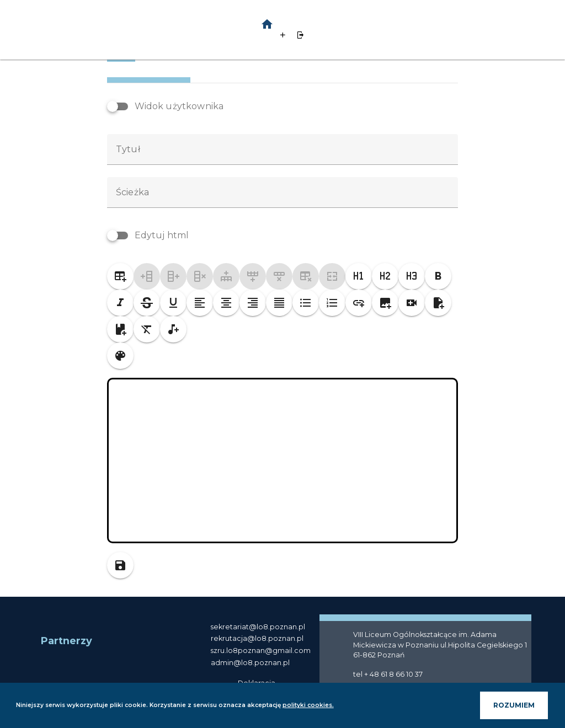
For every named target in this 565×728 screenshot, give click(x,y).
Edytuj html (162, 268)
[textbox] (283, 183)
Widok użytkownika (179, 139)
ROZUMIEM (495, 705)
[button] (302, 24)
